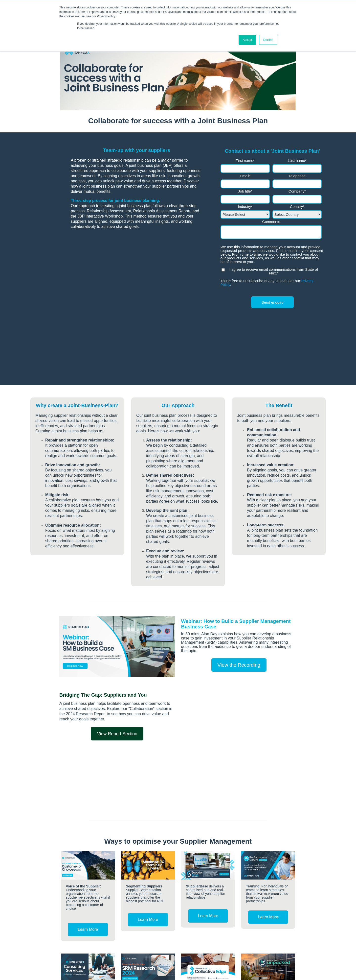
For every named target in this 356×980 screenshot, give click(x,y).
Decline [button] (268, 40)
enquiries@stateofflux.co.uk (87, 955)
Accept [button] (247, 40)
